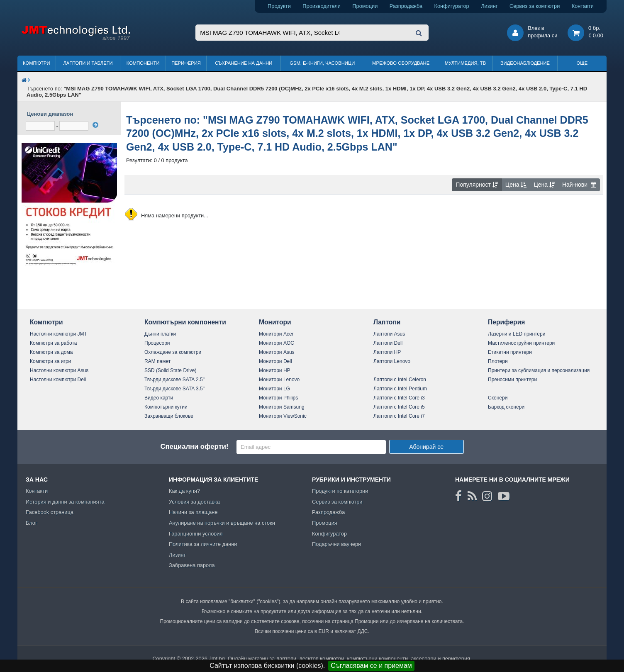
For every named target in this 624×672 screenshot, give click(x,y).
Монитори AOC (277, 343)
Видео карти (159, 398)
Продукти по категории (340, 491)
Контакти (583, 6)
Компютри (36, 63)
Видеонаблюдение (525, 63)
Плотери (498, 361)
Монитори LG (274, 389)
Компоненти (143, 63)
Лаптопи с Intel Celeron (400, 380)
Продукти (279, 6)
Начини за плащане (193, 512)
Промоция (325, 523)
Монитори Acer (276, 334)
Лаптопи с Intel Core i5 (399, 407)
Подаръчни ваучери (336, 544)
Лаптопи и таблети (88, 63)
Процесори (157, 343)
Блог (32, 523)
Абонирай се (426, 447)
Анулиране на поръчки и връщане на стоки (222, 523)
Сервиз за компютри (535, 6)
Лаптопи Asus (389, 334)
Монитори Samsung (282, 407)
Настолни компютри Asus (59, 370)
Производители (322, 6)
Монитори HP (275, 370)
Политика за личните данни (203, 544)
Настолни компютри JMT (58, 334)
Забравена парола (192, 565)
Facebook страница (50, 512)
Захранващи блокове (169, 416)
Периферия (186, 63)
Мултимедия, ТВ (465, 63)
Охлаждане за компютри (173, 352)
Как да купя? (184, 491)
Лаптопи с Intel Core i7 (399, 416)
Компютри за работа (54, 343)
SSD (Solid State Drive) (170, 370)
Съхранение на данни (244, 63)
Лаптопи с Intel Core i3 (399, 398)
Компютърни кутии (166, 407)
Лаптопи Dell (388, 343)
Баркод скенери (506, 407)
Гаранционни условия (196, 534)
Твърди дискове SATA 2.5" (174, 380)
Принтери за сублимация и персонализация (539, 370)
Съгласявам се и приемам (371, 666)
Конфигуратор (452, 6)
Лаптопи (387, 322)
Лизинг (489, 6)
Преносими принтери (512, 380)
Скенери (498, 398)
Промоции (365, 6)
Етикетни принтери (510, 352)
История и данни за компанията (65, 502)
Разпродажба (406, 6)
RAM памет (157, 361)
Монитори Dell (275, 361)
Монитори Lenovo (279, 380)
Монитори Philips (278, 398)
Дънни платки (160, 334)
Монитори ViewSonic (283, 416)
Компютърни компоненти (185, 322)
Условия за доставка (194, 502)
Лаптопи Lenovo (392, 361)
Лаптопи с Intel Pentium (400, 389)
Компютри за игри (50, 361)
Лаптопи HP (387, 352)
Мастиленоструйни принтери (521, 343)
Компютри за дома (51, 352)
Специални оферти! (194, 447)
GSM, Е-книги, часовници (322, 63)
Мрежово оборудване (401, 63)
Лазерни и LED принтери (517, 334)
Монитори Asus (277, 352)
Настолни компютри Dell (58, 380)
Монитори (275, 322)
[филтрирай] (95, 125)
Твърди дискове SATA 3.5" (174, 389)
